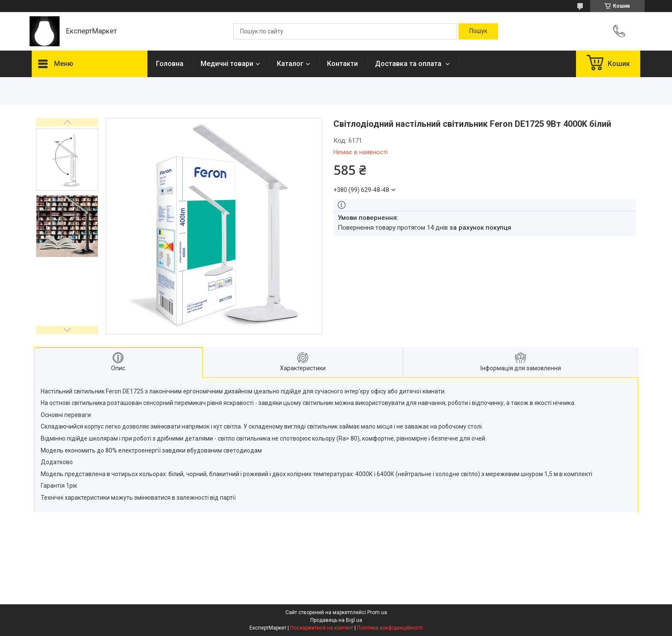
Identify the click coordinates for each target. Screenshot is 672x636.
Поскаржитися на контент (322, 628)
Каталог (290, 64)
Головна (170, 64)
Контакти (342, 64)
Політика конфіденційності (390, 628)
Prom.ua (377, 612)
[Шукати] (478, 31)
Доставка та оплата (409, 64)
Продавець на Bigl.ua (336, 620)
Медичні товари (227, 64)
